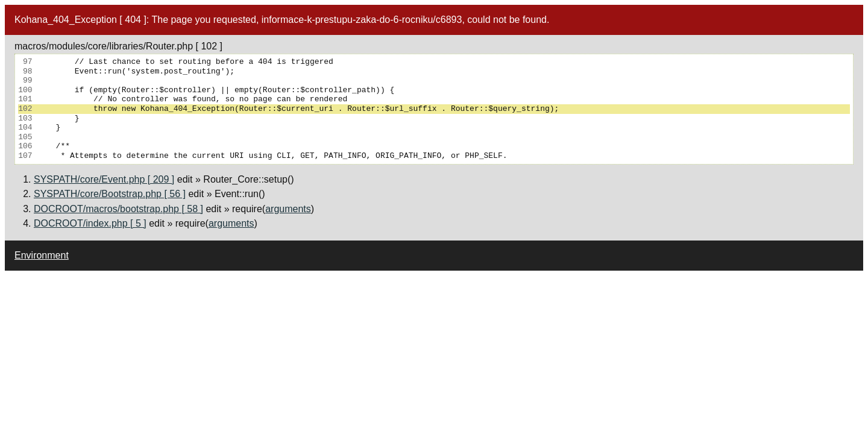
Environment (42, 255)
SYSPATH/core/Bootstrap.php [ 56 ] (110, 194)
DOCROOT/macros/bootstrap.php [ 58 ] (118, 209)
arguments (288, 209)
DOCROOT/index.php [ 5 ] (90, 223)
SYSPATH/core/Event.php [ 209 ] (104, 179)
